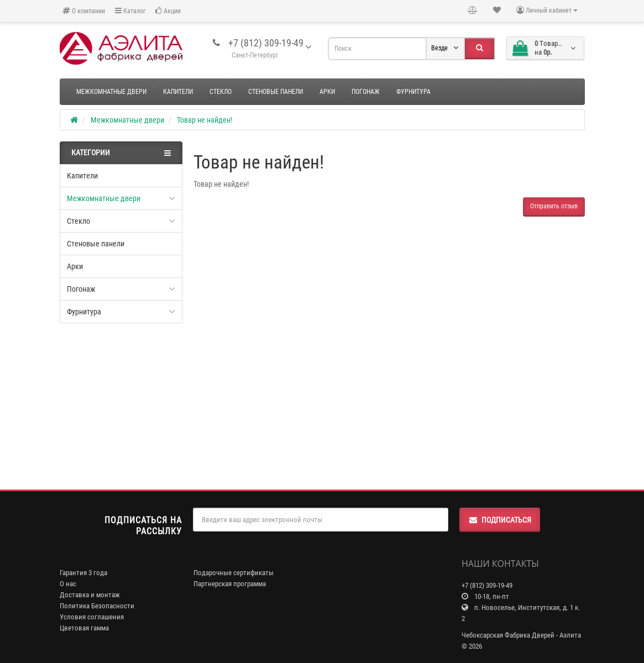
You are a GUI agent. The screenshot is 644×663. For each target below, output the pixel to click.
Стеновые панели (276, 92)
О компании (84, 11)
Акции (168, 11)
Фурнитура (413, 92)
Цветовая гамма (84, 628)
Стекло (221, 92)
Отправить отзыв (554, 206)
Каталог (130, 11)
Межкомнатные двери (111, 92)
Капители (178, 92)
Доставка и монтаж (90, 595)
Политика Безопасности (97, 606)
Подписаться (500, 520)
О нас (68, 584)
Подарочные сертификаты (234, 573)
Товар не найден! (205, 120)
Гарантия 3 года (83, 573)
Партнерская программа (230, 584)
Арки (327, 92)
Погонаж (366, 92)
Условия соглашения (92, 617)
